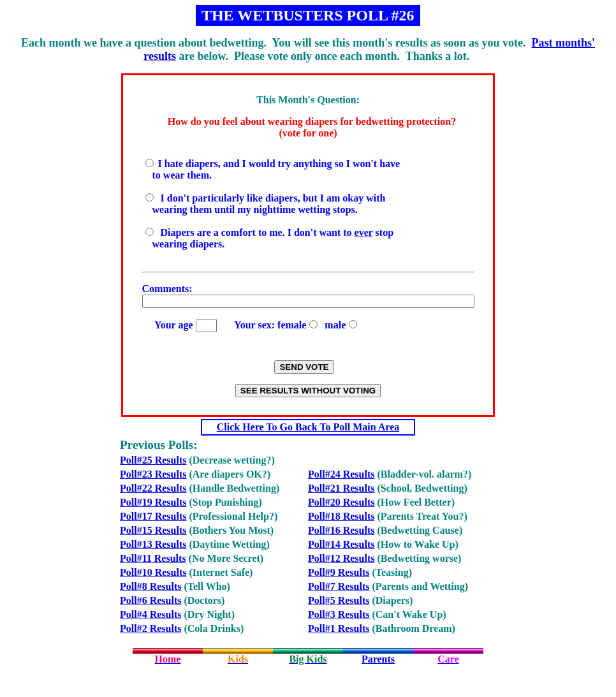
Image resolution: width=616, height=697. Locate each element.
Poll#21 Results (341, 488)
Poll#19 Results (153, 502)
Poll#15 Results (153, 530)
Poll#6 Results (150, 600)
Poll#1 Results (339, 628)
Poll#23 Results (153, 474)
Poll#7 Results (339, 586)
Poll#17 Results (153, 516)
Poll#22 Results (153, 488)
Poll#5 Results (339, 600)
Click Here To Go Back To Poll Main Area (308, 427)
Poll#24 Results (341, 474)
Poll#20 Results (341, 502)
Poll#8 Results (150, 586)
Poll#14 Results (341, 544)
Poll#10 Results (153, 572)
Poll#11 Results (153, 558)
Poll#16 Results (341, 530)
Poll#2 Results (150, 628)
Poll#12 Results (341, 558)
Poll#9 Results (339, 572)
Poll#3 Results (339, 614)
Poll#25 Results (153, 460)
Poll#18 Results (341, 516)
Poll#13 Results (153, 544)
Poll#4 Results (150, 614)
